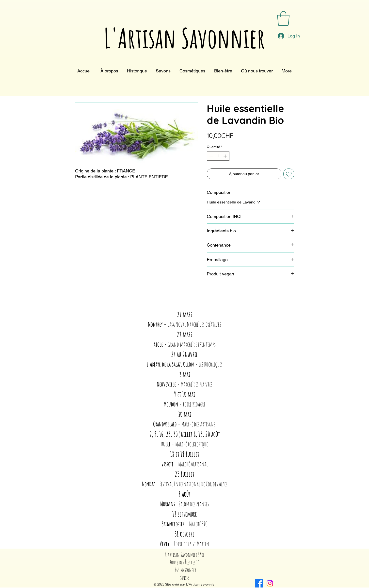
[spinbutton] (218, 156)
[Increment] (226, 156)
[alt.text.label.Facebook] (259, 583)
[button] (283, 18)
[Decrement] (211, 156)
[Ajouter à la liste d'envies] (289, 174)
